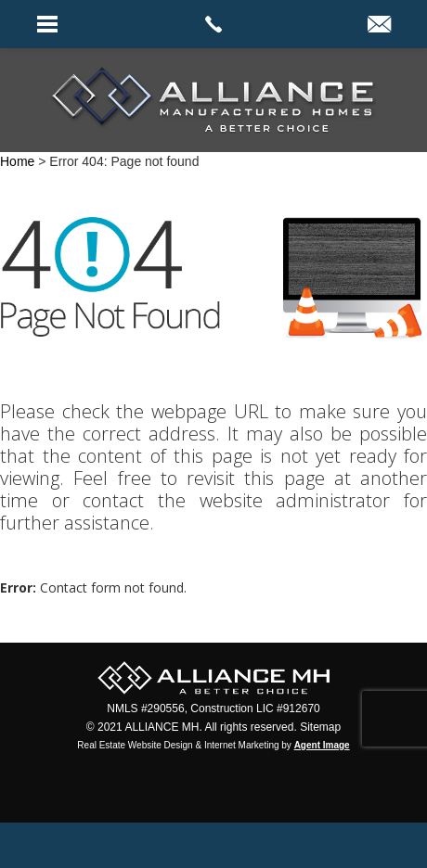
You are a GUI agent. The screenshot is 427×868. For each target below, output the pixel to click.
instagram (267, 845)
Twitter (214, 845)
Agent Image (322, 745)
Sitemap (320, 727)
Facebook (161, 845)
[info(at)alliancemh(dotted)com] (379, 26)
